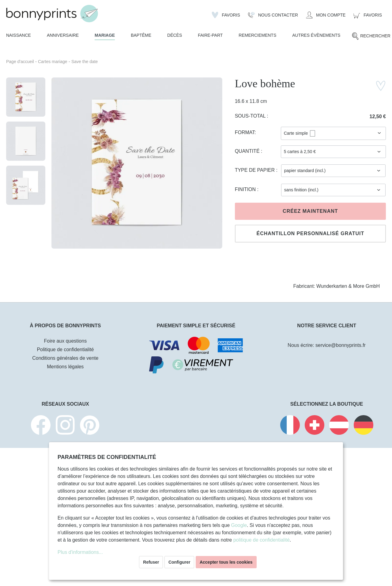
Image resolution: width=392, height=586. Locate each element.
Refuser (151, 562)
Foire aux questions (66, 341)
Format (245, 132)
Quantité (248, 151)
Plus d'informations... (80, 552)
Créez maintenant (310, 211)
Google (239, 525)
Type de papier (256, 170)
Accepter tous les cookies (226, 562)
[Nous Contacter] (273, 15)
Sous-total (251, 116)
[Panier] (368, 15)
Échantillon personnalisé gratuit (310, 233)
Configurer (179, 562)
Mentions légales (65, 367)
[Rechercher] (371, 36)
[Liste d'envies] (226, 15)
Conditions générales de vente (65, 358)
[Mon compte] (326, 15)
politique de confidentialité (262, 540)
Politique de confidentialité (65, 349)
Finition (246, 189)
